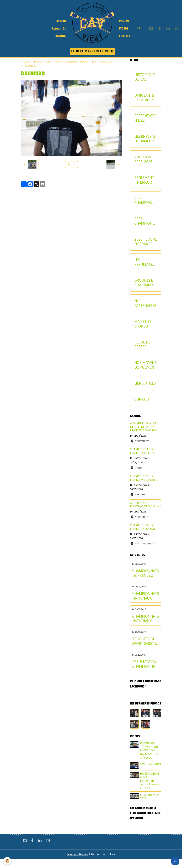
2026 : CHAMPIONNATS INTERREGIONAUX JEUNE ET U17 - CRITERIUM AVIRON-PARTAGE (146, 200)
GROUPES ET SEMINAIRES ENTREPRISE (145, 283)
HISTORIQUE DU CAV (144, 77)
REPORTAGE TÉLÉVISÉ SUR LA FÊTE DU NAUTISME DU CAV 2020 (149, 750)
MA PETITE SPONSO (143, 324)
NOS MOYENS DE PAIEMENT (145, 365)
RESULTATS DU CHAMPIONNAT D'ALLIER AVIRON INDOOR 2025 (145, 664)
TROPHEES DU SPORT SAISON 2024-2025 (144, 641)
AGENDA (61, 36)
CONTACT (125, 36)
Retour (71, 164)
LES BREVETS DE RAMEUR (145, 139)
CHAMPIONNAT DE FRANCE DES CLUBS (142, 451)
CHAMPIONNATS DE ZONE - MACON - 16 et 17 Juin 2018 (80, 62)
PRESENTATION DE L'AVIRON (145, 118)
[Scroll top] (175, 861)
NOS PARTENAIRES (145, 303)
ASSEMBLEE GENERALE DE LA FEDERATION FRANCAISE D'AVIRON (145, 427)
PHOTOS (124, 21)
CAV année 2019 (150, 764)
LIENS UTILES (145, 383)
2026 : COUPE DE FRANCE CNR (146, 242)
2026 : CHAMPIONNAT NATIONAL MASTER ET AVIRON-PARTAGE (145, 221)
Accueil (61, 21)
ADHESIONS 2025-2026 (144, 159)
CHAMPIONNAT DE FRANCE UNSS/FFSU (142, 527)
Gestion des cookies (103, 854)
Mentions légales (77, 854)
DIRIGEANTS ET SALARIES (144, 98)
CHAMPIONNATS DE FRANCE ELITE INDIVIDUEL (146, 573)
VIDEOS (124, 29)
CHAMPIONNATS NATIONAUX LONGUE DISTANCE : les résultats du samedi (146, 619)
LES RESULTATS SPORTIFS (143, 262)
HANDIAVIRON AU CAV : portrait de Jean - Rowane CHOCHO (150, 781)
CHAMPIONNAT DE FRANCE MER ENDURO (144, 478)
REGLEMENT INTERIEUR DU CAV (144, 180)
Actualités (59, 29)
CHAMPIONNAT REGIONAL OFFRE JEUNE (146, 505)
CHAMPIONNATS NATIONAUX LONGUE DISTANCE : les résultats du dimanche (146, 596)
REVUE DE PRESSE (142, 344)
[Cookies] (7, 861)
